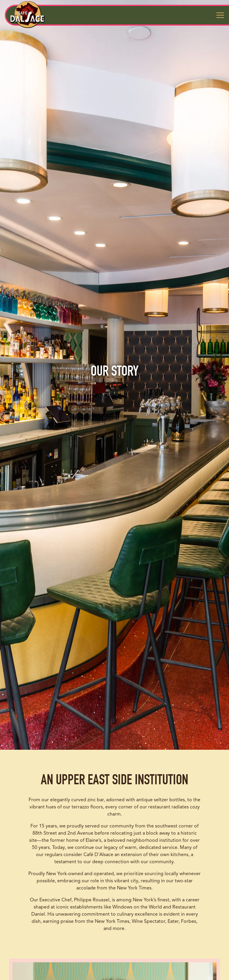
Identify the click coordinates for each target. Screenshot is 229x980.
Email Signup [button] (115, 973)
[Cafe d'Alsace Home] (27, 15)
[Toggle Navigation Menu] (220, 15)
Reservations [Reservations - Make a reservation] (115, 957)
